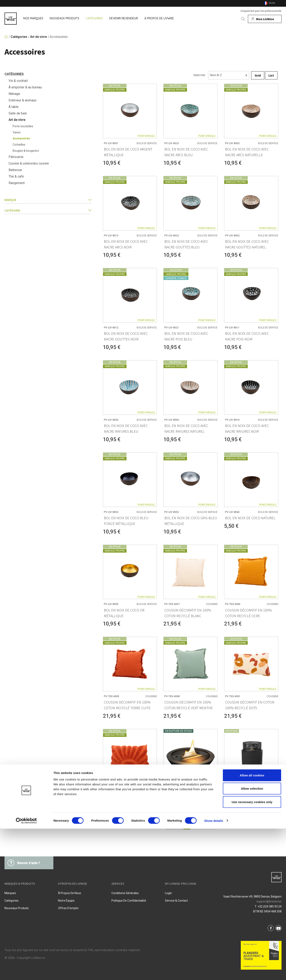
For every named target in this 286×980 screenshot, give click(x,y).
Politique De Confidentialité (129, 901)
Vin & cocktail (18, 81)
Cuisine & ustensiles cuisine (29, 163)
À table (14, 107)
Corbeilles (19, 145)
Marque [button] (48, 200)
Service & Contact (176, 901)
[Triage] (229, 75)
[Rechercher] (243, 19)
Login (168, 893)
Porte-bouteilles (23, 126)
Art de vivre (38, 37)
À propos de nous (70, 893)
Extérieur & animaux (23, 100)
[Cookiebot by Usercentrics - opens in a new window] (26, 972)
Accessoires (59, 37)
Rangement (17, 183)
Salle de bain (18, 113)
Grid (258, 75)
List (271, 75)
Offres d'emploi (68, 908)
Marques (10, 893)
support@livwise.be (269, 901)
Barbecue (15, 170)
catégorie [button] (48, 210)
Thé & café (16, 176)
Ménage (14, 94)
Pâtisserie (16, 157)
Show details (214, 972)
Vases (17, 132)
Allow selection (252, 940)
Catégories (19, 37)
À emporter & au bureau (25, 87)
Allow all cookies (252, 927)
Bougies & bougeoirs (26, 151)
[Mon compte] (265, 19)
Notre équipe (66, 901)
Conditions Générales (125, 893)
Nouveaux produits (17, 908)
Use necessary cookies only (252, 953)
